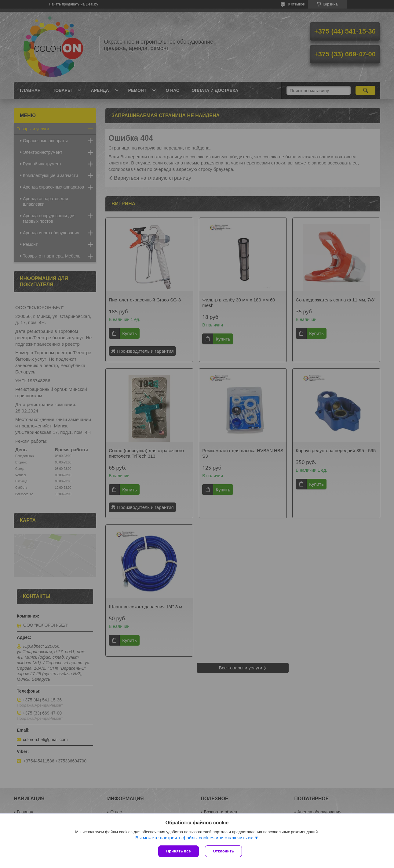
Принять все (179, 851)
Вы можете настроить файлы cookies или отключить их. (195, 838)
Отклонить (223, 851)
